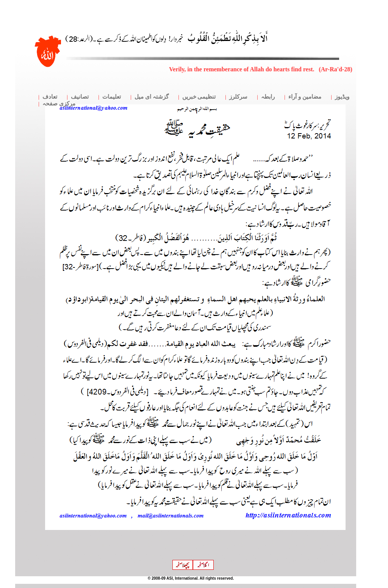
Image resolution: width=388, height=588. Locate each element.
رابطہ (268, 97)
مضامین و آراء (305, 97)
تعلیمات (112, 97)
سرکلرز (238, 97)
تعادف (50, 97)
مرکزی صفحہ (59, 104)
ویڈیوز (342, 97)
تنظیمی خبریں (199, 97)
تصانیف (80, 97)
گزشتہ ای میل (152, 97)
